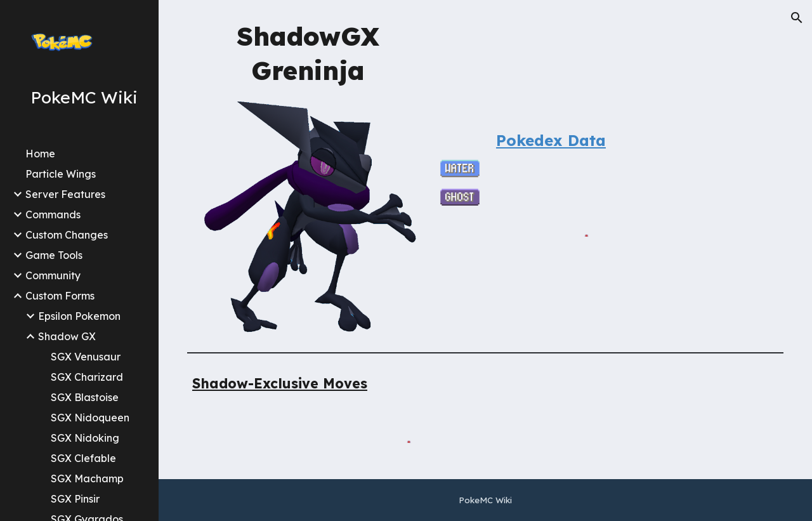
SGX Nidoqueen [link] (90, 418)
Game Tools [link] (54, 255)
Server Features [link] (65, 194)
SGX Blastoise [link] (85, 397)
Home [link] (40, 154)
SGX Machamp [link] (87, 478)
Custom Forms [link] (60, 296)
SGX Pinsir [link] (75, 499)
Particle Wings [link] (61, 174)
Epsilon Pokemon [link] (79, 316)
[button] (797, 18)
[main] (308, 52)
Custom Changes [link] (67, 235)
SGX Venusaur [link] (86, 357)
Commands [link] (53, 214)
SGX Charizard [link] (87, 377)
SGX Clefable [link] (83, 458)
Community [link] (53, 275)
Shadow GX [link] (67, 336)
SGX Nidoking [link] (85, 438)
